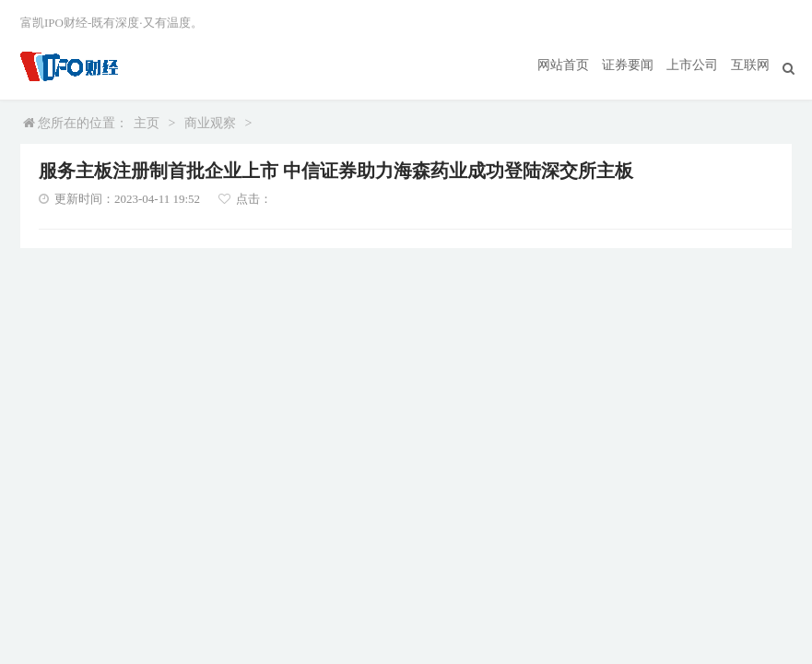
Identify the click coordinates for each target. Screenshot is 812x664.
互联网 (750, 65)
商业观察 (210, 123)
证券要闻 (628, 65)
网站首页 (563, 65)
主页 (147, 123)
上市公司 (692, 65)
